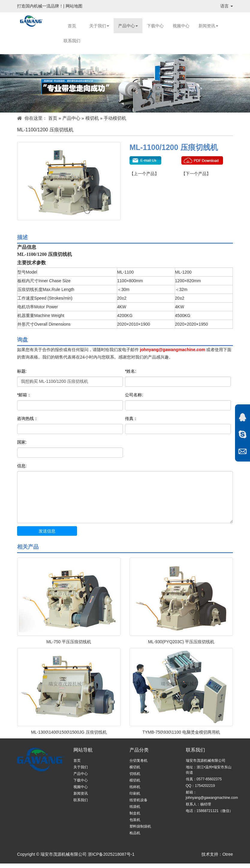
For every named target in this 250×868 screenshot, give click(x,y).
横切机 (135, 767)
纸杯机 (135, 787)
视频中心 (181, 26)
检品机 (135, 833)
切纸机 (135, 774)
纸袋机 (135, 807)
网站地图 (74, 6)
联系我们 (72, 41)
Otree (228, 854)
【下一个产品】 (196, 174)
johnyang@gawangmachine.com (173, 350)
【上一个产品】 (144, 174)
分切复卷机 (138, 761)
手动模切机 (115, 118)
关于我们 (99, 26)
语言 (227, 6)
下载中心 (155, 26)
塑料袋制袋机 (140, 826)
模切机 (92, 118)
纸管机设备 (138, 800)
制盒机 (135, 813)
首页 (72, 26)
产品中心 (128, 26)
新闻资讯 (208, 26)
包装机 (135, 820)
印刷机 (135, 793)
